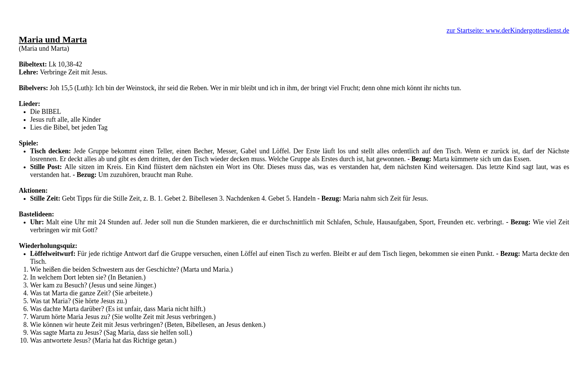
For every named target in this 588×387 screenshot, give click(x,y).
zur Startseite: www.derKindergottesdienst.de (508, 30)
